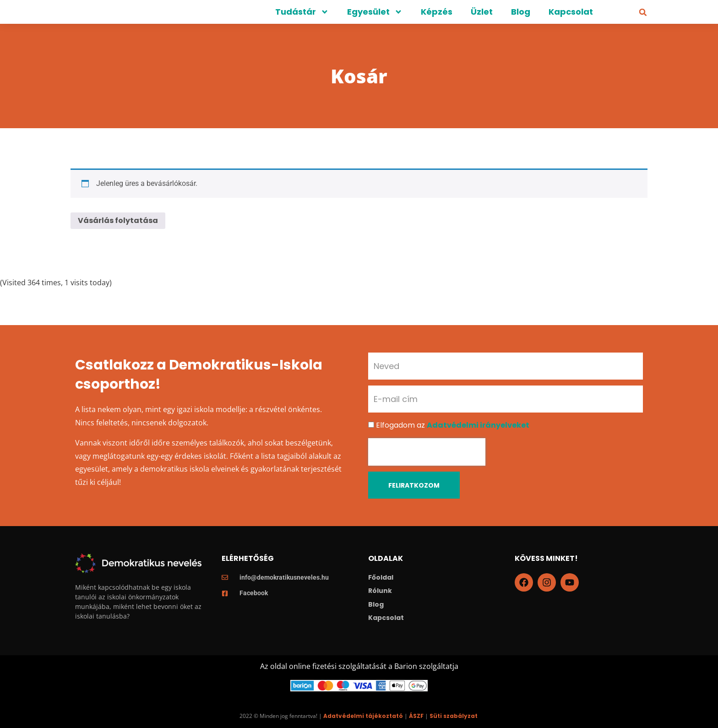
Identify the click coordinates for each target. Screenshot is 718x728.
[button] (643, 12)
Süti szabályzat (454, 716)
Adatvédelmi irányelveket (478, 425)
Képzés (437, 12)
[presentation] (427, 452)
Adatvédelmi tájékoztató (363, 716)
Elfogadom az (453, 425)
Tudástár (302, 12)
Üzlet (482, 12)
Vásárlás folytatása (118, 220)
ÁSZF (416, 716)
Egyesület (375, 12)
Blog (521, 12)
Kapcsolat (571, 12)
